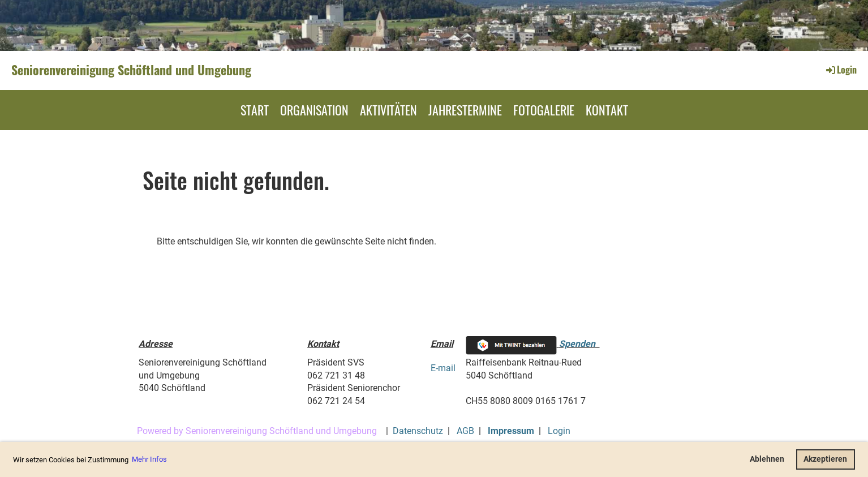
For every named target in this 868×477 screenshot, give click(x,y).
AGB (465, 431)
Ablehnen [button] (767, 459)
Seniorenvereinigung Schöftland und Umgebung (131, 70)
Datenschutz (418, 431)
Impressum (511, 431)
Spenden (577, 344)
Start (255, 110)
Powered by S (164, 431)
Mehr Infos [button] (149, 459)
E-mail (443, 368)
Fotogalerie (544, 110)
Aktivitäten (388, 110)
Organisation (314, 110)
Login (841, 70)
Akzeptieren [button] (825, 459)
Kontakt (607, 110)
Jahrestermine (465, 110)
